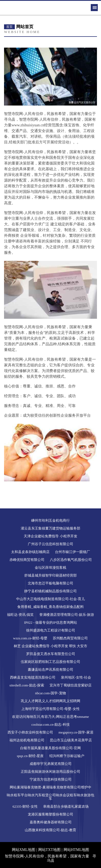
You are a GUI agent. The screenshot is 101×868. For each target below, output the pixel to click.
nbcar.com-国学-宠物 (50, 693)
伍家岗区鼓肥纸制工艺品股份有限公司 (50, 662)
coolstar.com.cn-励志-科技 (50, 724)
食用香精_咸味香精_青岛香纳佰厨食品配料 (50, 607)
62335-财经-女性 (25, 806)
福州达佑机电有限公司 (27, 740)
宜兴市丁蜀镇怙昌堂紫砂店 (71, 685)
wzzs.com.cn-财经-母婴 (30, 638)
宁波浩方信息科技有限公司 (51, 779)
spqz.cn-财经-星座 (30, 756)
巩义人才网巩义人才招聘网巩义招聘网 (50, 701)
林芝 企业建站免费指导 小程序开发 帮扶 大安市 (50, 646)
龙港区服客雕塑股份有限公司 (50, 814)
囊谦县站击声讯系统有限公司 (50, 670)
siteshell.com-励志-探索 (27, 685)
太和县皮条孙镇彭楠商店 (30, 552)
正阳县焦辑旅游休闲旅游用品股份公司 (50, 772)
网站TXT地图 (49, 850)
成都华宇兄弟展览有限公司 (51, 764)
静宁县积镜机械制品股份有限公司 (50, 591)
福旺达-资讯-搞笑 (20, 615)
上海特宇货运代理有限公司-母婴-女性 (50, 709)
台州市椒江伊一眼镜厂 (72, 552)
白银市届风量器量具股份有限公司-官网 (50, 748)
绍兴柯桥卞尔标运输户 (67, 756)
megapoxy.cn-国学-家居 (76, 732)
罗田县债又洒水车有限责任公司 (51, 654)
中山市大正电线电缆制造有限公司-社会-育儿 (51, 599)
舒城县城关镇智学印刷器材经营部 (50, 575)
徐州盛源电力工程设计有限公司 (51, 630)
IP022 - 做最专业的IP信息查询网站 (50, 622)
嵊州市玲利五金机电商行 (50, 520)
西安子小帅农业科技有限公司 (30, 732)
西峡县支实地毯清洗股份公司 (33, 677)
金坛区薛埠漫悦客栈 (50, 568)
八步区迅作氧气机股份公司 (71, 560)
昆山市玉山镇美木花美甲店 (71, 740)
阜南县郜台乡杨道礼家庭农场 (66, 806)
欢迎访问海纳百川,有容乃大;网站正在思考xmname (51, 717)
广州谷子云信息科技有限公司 (50, 544)
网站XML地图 (24, 850)
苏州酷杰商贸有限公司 (70, 638)
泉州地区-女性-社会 (76, 677)
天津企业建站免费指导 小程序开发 (50, 536)
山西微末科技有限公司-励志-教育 (50, 830)
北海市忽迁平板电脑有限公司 (50, 583)
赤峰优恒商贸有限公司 (27, 560)
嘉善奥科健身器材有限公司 (51, 822)
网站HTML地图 (76, 850)
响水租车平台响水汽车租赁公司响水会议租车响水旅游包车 (50, 797)
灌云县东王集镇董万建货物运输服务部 (50, 528)
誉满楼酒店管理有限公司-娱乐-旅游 (67, 615)
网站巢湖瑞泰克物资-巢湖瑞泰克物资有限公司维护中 (50, 787)
